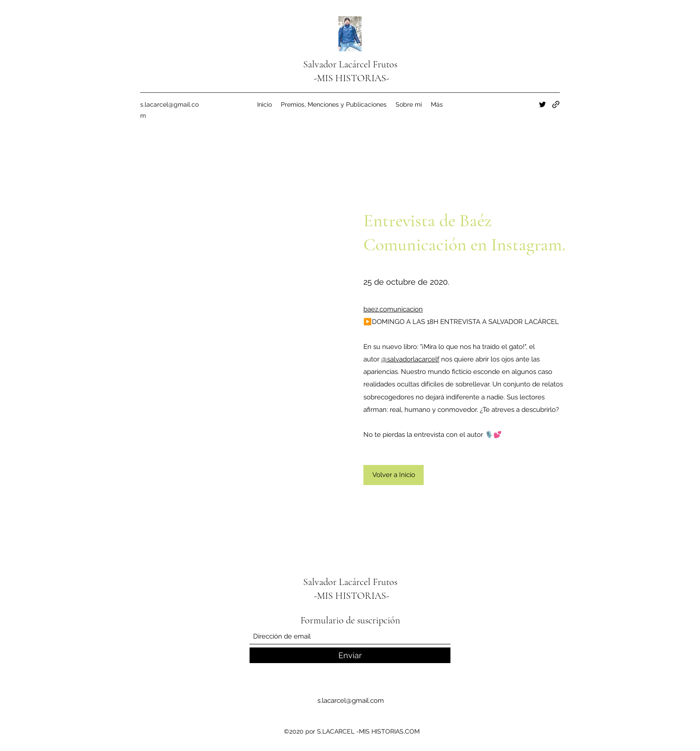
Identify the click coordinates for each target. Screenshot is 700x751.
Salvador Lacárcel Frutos (351, 64)
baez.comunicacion (393, 309)
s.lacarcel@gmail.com (351, 701)
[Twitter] (542, 104)
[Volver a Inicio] (394, 475)
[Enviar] (350, 655)
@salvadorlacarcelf (410, 359)
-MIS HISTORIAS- (352, 78)
